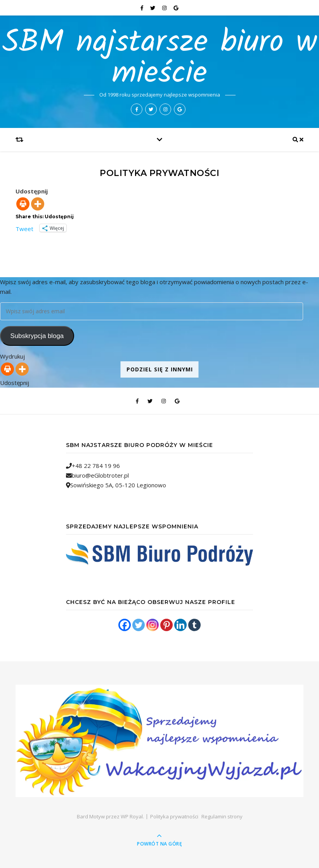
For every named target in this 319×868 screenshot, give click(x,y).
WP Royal (132, 816)
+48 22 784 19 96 (96, 466)
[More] (38, 204)
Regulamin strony (222, 816)
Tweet (24, 228)
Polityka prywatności (174, 816)
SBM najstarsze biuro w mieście (160, 59)
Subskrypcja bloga (37, 336)
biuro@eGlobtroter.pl (100, 475)
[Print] (23, 204)
